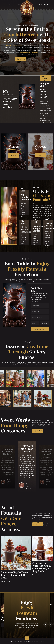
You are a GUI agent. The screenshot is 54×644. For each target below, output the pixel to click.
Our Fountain (10, 5)
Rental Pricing (18, 5)
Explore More (38, 431)
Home (4, 5)
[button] (45, 524)
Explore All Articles (36, 524)
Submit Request (40, 329)
